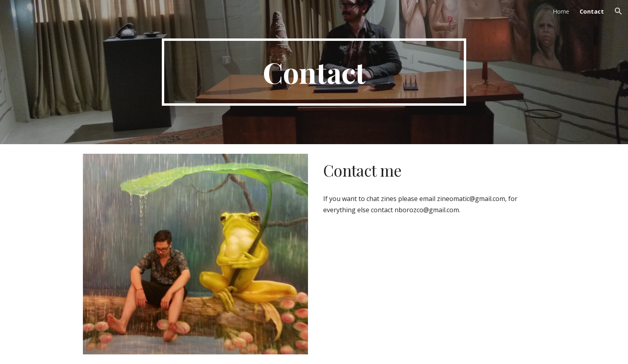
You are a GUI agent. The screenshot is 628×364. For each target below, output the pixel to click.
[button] (618, 11)
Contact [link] (592, 11)
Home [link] (561, 11)
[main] (314, 72)
